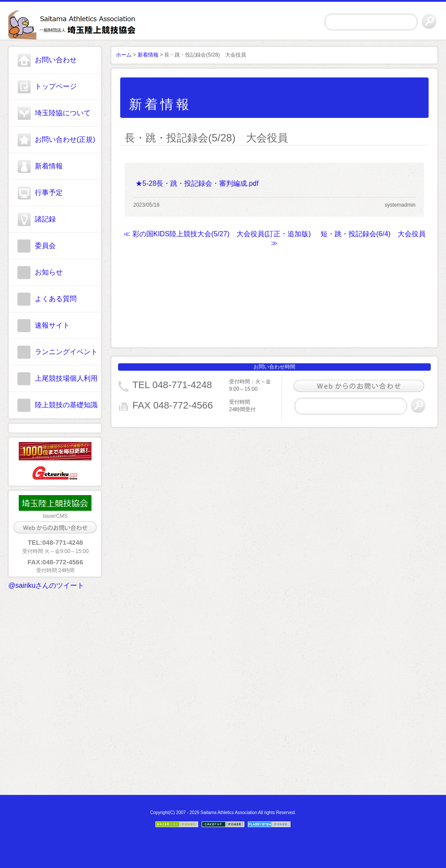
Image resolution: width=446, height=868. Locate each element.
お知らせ (49, 272)
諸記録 (45, 219)
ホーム (124, 55)
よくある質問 (56, 299)
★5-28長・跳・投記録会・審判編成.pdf (197, 183)
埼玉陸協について (63, 113)
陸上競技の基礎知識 (66, 405)
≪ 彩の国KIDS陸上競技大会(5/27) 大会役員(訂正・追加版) (217, 234)
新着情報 (49, 166)
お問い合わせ (56, 60)
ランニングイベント (66, 352)
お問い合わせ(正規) (65, 139)
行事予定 (49, 193)
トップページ (56, 86)
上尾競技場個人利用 (66, 378)
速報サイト (52, 325)
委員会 (45, 246)
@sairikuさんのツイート (46, 585)
